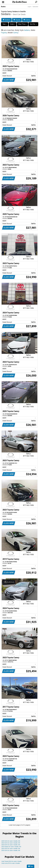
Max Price (22, 24)
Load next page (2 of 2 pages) (20, 825)
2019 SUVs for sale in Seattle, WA (11, 850)
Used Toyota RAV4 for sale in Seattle (12, 861)
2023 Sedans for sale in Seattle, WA (11, 847)
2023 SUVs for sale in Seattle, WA (11, 845)
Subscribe (35, 7)
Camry (27, 20)
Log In (29, 7)
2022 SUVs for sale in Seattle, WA (11, 849)
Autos (3, 7)
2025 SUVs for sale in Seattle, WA (11, 841)
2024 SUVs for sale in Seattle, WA (11, 843)
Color (13, 24)
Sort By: (33, 24)
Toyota (17, 20)
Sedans (6, 20)
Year (5, 24)
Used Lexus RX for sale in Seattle (11, 863)
